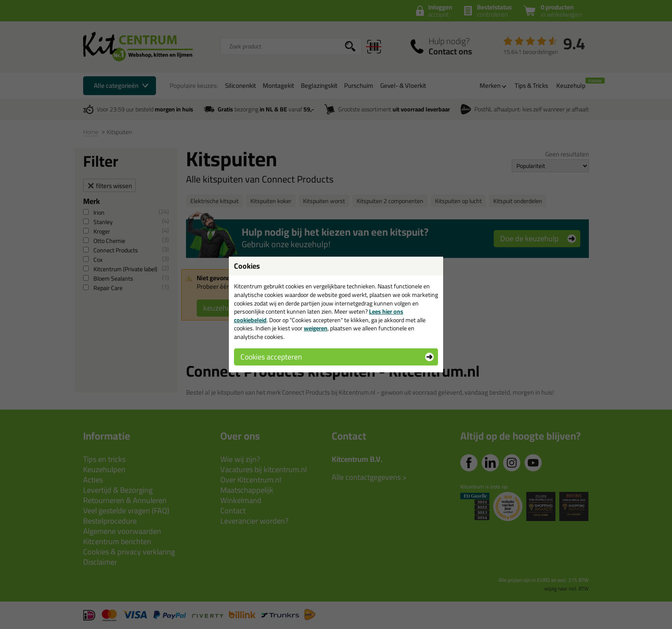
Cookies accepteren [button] (271, 357)
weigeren (316, 328)
